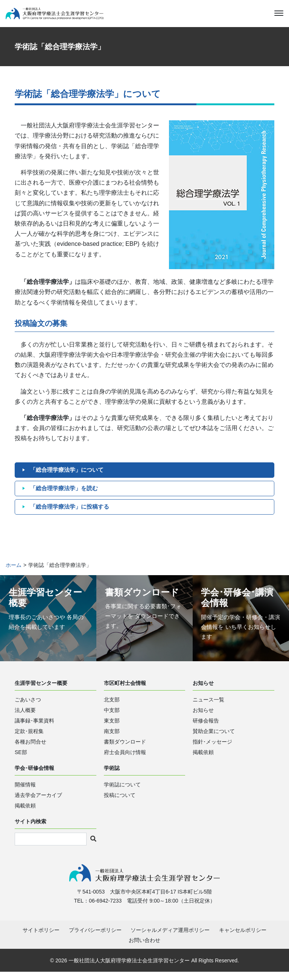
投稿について (120, 801)
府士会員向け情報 (125, 759)
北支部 (112, 706)
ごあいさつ (28, 706)
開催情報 (25, 791)
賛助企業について (214, 738)
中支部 (112, 717)
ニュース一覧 (208, 706)
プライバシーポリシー (95, 938)
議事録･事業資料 (34, 727)
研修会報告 (206, 727)
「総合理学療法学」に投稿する (72, 513)
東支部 (112, 727)
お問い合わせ (144, 948)
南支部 (112, 738)
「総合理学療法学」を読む (66, 495)
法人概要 (25, 717)
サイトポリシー (41, 938)
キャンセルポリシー (243, 938)
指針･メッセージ (212, 748)
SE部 (21, 759)
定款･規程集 (29, 738)
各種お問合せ (30, 748)
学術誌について (122, 791)
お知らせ (203, 717)
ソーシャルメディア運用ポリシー (170, 938)
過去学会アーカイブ (38, 801)
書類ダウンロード (125, 748)
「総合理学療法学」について (69, 476)
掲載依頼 (203, 759)
